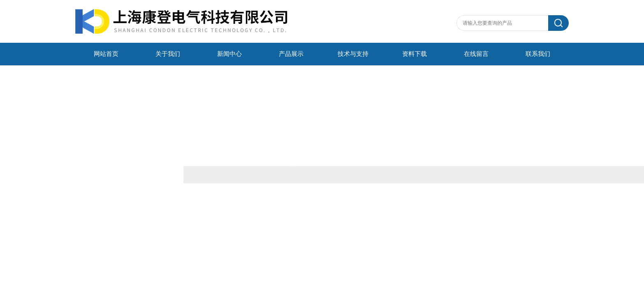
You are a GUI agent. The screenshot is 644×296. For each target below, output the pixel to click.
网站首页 (106, 54)
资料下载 (415, 54)
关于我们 (168, 54)
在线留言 (476, 54)
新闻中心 (229, 54)
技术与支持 (353, 54)
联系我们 (538, 54)
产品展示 (291, 54)
